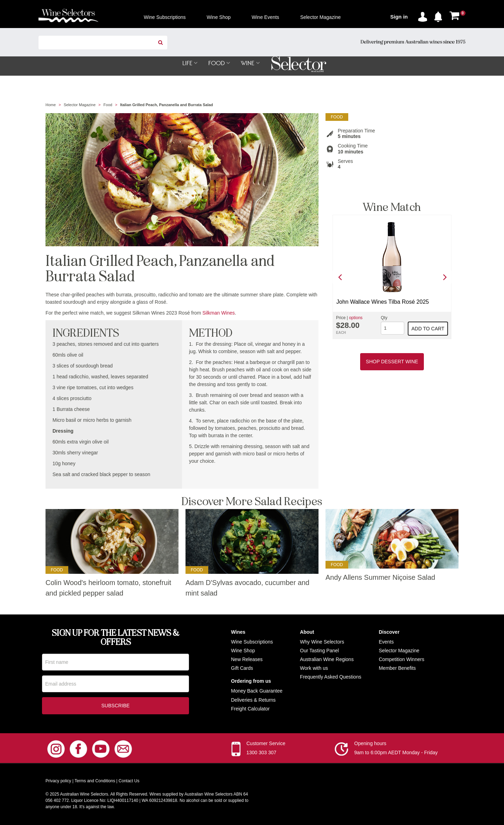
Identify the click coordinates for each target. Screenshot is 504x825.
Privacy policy (58, 782)
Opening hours (370, 744)
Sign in (399, 17)
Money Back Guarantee (257, 691)
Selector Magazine (80, 105)
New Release (246, 660)
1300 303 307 (261, 754)
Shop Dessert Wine (392, 362)
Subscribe (116, 707)
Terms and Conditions (95, 782)
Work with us (314, 668)
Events (386, 642)
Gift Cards (242, 668)
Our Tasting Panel (319, 651)
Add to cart (428, 329)
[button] (440, 15)
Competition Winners (401, 660)
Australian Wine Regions (327, 660)
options (356, 318)
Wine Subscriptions (252, 642)
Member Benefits (397, 668)
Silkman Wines (219, 313)
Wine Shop (243, 651)
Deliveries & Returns (253, 700)
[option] (392, 277)
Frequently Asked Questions (331, 677)
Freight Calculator (250, 709)
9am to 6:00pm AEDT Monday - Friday (396, 754)
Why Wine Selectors (322, 642)
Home (51, 105)
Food (108, 105)
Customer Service (266, 744)
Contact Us (129, 782)
